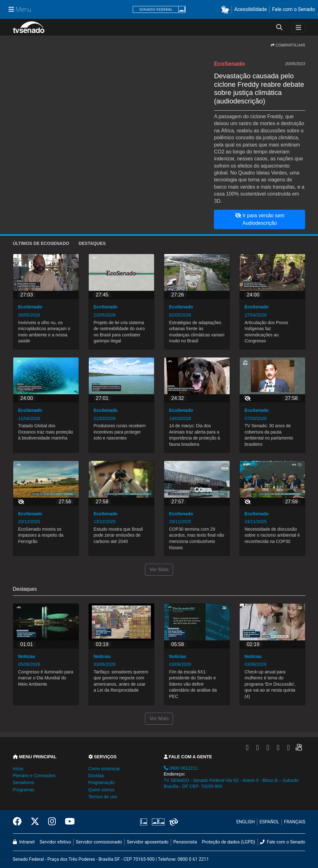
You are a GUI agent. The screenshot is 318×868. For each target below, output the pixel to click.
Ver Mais (159, 569)
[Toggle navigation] (298, 28)
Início (18, 769)
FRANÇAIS (295, 822)
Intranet (24, 842)
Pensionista (185, 842)
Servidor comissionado (99, 842)
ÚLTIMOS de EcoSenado (41, 243)
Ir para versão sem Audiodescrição (260, 219)
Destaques (92, 243)
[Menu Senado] (20, 9)
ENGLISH (245, 822)
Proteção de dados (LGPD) (229, 842)
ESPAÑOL (269, 822)
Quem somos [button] (101, 790)
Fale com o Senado (293, 9)
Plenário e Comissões (34, 776)
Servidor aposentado (148, 842)
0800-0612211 (181, 768)
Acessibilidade (251, 9)
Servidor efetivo (55, 842)
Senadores (24, 782)
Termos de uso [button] (103, 797)
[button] (226, 10)
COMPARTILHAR (288, 45)
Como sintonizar (104, 769)
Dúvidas (96, 776)
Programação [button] (102, 782)
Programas (24, 790)
